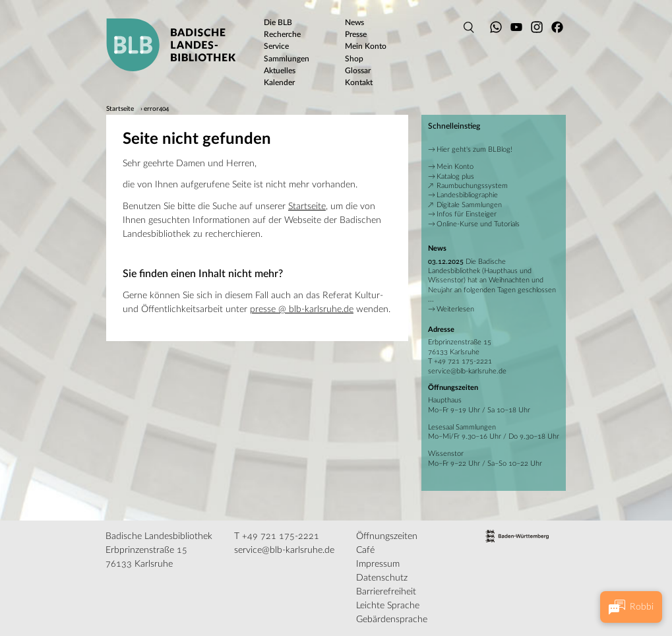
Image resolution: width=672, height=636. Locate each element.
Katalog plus (455, 176)
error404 (156, 109)
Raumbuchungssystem (472, 186)
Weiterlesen (455, 309)
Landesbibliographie (467, 195)
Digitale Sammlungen (469, 205)
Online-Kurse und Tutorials (478, 224)
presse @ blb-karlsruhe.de (302, 309)
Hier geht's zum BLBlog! (474, 149)
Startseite (120, 109)
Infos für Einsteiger (467, 214)
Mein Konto (455, 167)
